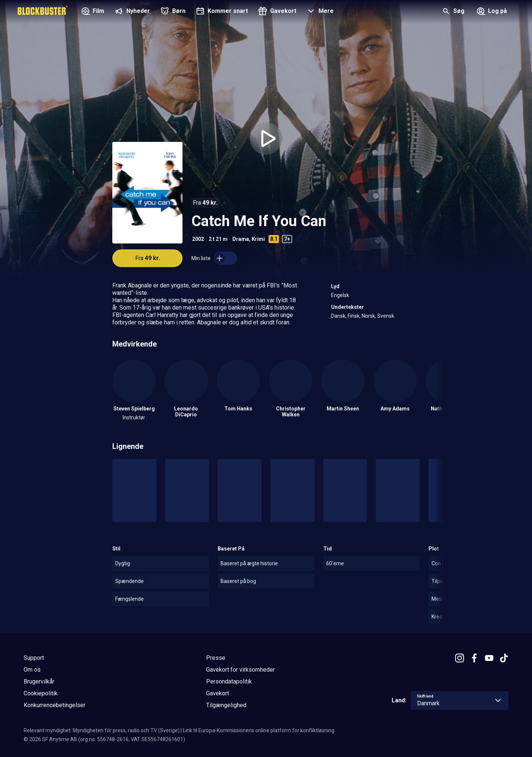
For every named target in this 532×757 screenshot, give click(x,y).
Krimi (258, 239)
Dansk (338, 316)
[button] (319, 12)
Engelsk (340, 295)
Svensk (386, 316)
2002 (198, 239)
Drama (241, 239)
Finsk (354, 316)
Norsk (368, 316)
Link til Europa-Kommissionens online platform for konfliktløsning (259, 730)
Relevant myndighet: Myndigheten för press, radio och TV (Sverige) (102, 730)
